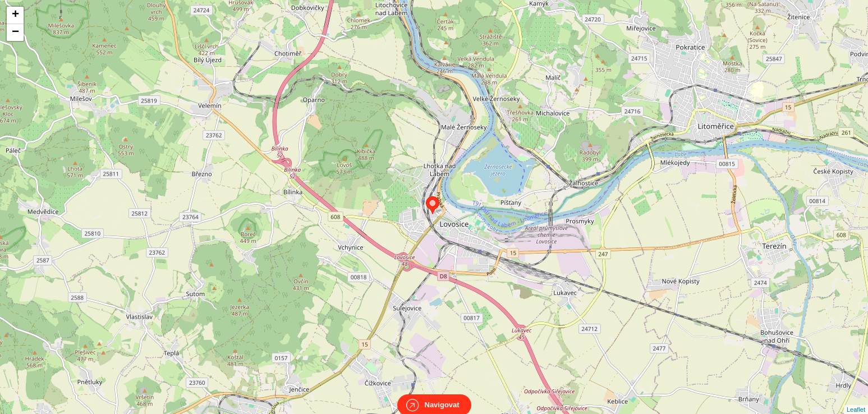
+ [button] (15, 15)
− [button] (15, 33)
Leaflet (856, 399)
